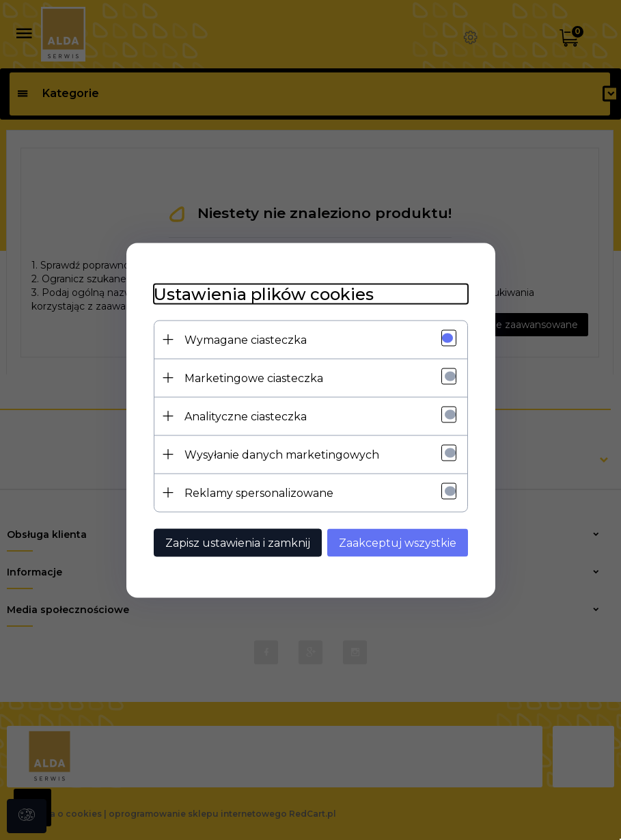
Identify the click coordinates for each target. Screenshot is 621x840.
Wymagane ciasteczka (246, 339)
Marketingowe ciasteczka (254, 378)
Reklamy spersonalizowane (259, 492)
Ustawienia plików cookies (264, 294)
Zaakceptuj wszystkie (398, 542)
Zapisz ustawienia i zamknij (238, 542)
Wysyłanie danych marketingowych (282, 454)
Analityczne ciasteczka (246, 416)
